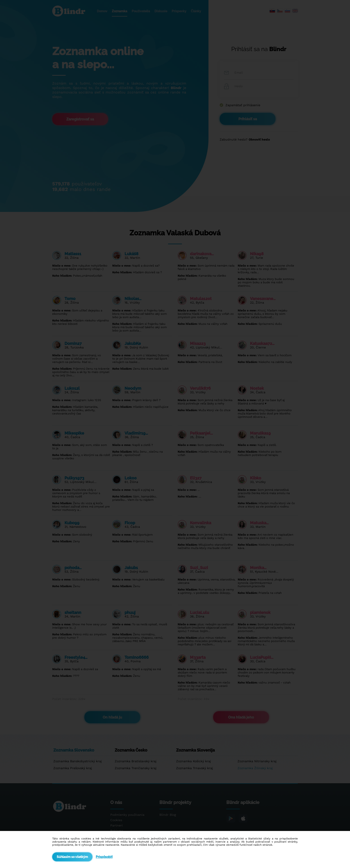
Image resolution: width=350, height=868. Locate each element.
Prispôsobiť (104, 857)
